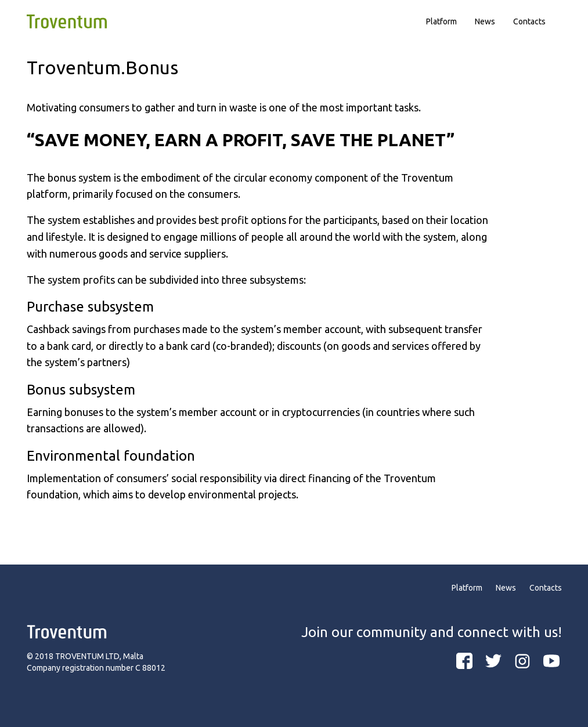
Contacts (529, 21)
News (485, 21)
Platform (441, 21)
